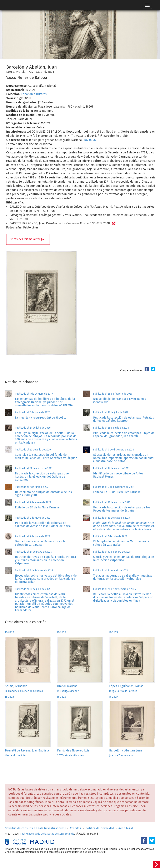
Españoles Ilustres (34, 94)
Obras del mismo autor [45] (28, 239)
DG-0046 (90, 140)
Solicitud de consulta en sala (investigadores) (35, 828)
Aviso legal (126, 828)
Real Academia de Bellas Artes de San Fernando (47, 834)
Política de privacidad (100, 828)
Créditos (76, 828)
